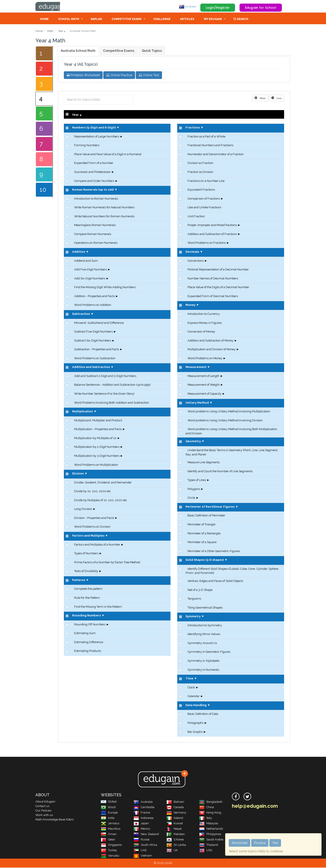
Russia (141, 840)
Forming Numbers (87, 146)
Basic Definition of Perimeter (206, 516)
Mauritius (111, 829)
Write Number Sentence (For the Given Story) (104, 394)
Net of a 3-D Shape (200, 590)
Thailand (209, 845)
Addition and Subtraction (91, 367)
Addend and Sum (86, 261)
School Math (69, 20)
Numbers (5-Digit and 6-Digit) (94, 128)
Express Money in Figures (205, 323)
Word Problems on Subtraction (95, 359)
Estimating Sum (85, 634)
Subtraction (81, 314)
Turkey (109, 851)
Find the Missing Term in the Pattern (98, 607)
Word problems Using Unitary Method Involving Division (225, 421)
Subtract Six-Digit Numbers (93, 341)
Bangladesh (211, 802)
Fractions (193, 128)
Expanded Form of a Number (94, 163)
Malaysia (209, 824)
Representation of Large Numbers (97, 137)
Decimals (192, 252)
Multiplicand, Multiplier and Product (98, 421)
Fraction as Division (200, 172)
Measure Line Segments (204, 463)
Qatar (108, 840)
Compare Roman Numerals (93, 234)
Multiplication (83, 412)
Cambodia (144, 808)
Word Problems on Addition (93, 305)
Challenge (162, 20)
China (207, 808)
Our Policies (43, 811)
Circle (191, 498)
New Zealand (146, 834)
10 (43, 190)
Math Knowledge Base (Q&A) (55, 820)
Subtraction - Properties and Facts (97, 350)
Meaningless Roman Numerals (95, 225)
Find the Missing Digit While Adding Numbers (105, 288)
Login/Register (218, 8)
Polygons (194, 489)
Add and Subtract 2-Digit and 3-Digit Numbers (105, 376)
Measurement (196, 367)
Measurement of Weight (204, 385)
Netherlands (211, 829)
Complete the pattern (88, 589)
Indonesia (144, 818)
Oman (109, 834)
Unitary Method (197, 403)
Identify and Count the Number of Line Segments (220, 472)
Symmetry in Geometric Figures (209, 652)
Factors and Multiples (88, 536)
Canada (175, 808)
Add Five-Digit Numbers (91, 270)
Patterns (79, 580)
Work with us (44, 815)
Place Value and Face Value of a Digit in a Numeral (108, 155)
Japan (141, 824)
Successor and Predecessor (92, 172)
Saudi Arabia (211, 840)
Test (275, 843)
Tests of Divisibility (86, 571)
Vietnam (143, 856)
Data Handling (196, 706)
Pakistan (176, 834)
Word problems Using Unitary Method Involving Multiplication (229, 412)
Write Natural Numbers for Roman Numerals (104, 217)
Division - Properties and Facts (94, 518)
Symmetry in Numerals (203, 670)
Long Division (83, 509)
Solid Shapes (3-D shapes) (205, 560)
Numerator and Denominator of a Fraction (216, 155)
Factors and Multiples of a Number (97, 545)
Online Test (149, 76)
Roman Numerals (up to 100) (93, 190)
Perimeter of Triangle (201, 525)
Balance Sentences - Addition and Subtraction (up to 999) (112, 385)
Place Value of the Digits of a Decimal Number (218, 288)
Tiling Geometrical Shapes (205, 608)
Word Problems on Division (92, 527)
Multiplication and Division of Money (212, 350)
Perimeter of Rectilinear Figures (210, 507)
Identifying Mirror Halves (204, 634)
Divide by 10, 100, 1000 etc (93, 492)
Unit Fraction (196, 217)
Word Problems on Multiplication (96, 465)
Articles (187, 20)
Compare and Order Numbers (94, 181)
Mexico (142, 829)
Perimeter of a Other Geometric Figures (214, 551)
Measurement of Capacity (204, 394)
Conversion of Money (201, 332)
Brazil (108, 808)
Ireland (175, 818)
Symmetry (193, 617)
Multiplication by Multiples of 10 (95, 438)
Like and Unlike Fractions (204, 208)
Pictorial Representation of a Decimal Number (218, 270)
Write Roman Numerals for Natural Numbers (104, 208)
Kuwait (175, 824)
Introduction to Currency (204, 314)
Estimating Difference (89, 643)
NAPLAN (96, 20)
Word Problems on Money (205, 359)
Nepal (174, 829)
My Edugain (213, 20)
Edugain (52, 7)
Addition (79, 252)
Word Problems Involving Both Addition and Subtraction (112, 403)
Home (44, 20)
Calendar (194, 697)
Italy (206, 818)
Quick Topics (152, 51)
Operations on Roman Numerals (96, 243)
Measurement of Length (203, 376)
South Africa (145, 845)
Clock (191, 688)
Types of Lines (197, 480)
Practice (260, 843)
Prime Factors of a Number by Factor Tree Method (107, 563)
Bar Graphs (195, 732)
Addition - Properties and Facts (94, 297)
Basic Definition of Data (203, 714)
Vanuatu (110, 856)
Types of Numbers (86, 554)
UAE (140, 851)
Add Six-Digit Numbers (90, 279)
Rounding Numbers (86, 616)
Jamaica (110, 824)
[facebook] (236, 797)
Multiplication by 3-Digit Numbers (97, 456)
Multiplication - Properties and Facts (98, 430)
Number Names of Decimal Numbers (213, 279)
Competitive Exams (127, 20)
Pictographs (195, 723)
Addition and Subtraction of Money (210, 341)
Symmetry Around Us (202, 643)
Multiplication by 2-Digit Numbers (97, 447)
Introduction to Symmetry (205, 626)
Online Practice (119, 76)
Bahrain (175, 802)
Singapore (111, 845)
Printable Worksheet (83, 76)
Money (190, 305)
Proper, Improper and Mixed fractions (212, 225)
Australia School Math (78, 51)
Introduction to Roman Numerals (96, 199)
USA (206, 851)
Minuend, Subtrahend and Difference (99, 323)
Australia (187, 7)
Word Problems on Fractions (207, 243)
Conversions (196, 261)
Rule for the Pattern (87, 598)
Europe (109, 813)
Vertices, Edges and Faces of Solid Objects (215, 581)
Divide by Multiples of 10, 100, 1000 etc (101, 501)
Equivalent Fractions (201, 190)
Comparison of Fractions (204, 199)
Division (78, 474)
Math (50, 31)
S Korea (175, 840)
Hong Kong (210, 813)
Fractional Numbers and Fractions (210, 146)
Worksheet (240, 843)
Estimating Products (88, 651)
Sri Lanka (176, 845)
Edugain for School (261, 8)
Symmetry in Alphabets (203, 661)
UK (172, 851)
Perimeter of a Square (202, 543)
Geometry (193, 442)
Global (109, 802)
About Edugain (45, 802)
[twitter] (247, 797)
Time (189, 679)
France (142, 813)
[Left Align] (260, 98)
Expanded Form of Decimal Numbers (213, 297)
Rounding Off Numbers (90, 625)
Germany (176, 813)
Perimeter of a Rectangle (204, 534)
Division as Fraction (200, 163)
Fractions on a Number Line (206, 181)
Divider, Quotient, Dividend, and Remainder (103, 483)
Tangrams (194, 599)
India (108, 818)
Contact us (42, 806)
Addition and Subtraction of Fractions (212, 234)
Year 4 (62, 31)
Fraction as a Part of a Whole (206, 137)
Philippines (210, 834)
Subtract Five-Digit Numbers (93, 332)
